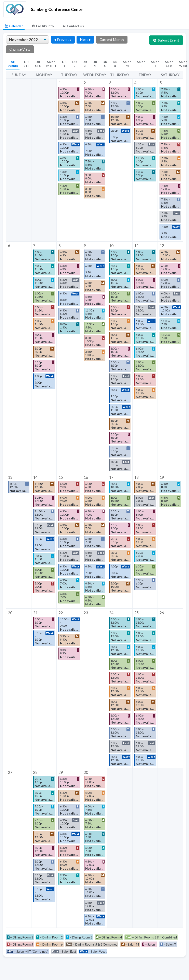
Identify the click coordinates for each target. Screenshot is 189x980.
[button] (69, 160)
